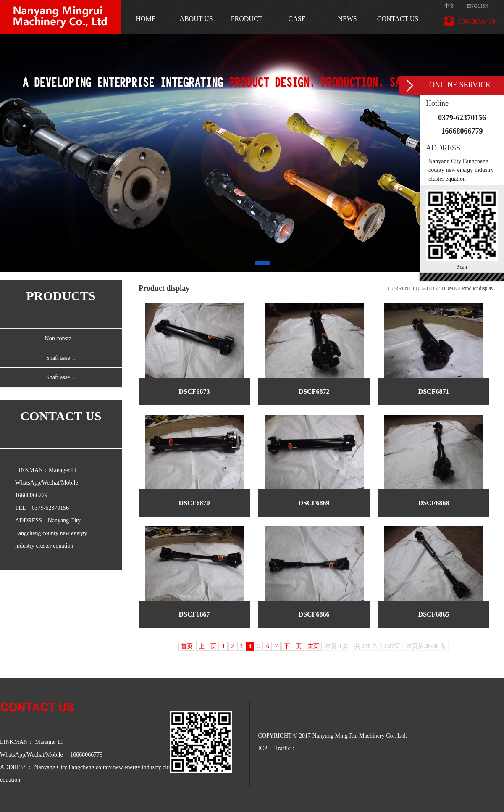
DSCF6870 (194, 503)
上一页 (207, 646)
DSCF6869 (314, 503)
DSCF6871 (434, 391)
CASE (297, 19)
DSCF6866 (314, 614)
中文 (449, 6)
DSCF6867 (194, 614)
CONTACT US (398, 19)
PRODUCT (247, 19)
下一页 (293, 646)
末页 (313, 646)
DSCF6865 (434, 614)
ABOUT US (196, 19)
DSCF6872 (314, 391)
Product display (478, 288)
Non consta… (61, 339)
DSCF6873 (194, 391)
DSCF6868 (434, 503)
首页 (187, 646)
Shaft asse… (61, 358)
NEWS (347, 19)
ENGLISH (478, 6)
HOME (146, 19)
